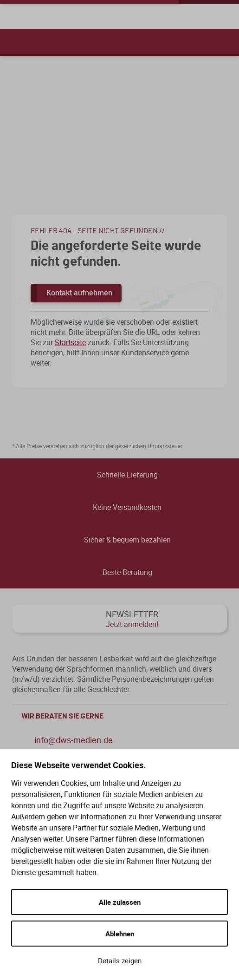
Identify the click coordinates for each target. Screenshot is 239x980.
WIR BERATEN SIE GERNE (122, 716)
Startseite (70, 342)
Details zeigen (120, 960)
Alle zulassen (120, 902)
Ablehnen (120, 934)
